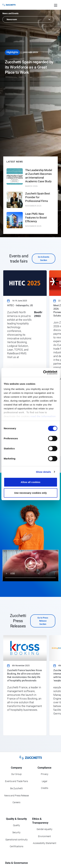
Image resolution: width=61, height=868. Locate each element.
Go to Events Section (44, 259)
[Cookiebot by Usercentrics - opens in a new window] (43, 373)
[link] (25, 363)
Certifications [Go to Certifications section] (17, 846)
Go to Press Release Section (43, 621)
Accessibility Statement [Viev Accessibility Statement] (45, 843)
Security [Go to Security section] (16, 832)
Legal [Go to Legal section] (44, 781)
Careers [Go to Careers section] (16, 802)
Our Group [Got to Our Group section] (16, 774)
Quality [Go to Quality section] (17, 825)
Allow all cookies (30, 482)
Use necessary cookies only (30, 493)
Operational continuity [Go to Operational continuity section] (17, 840)
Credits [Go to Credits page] (45, 788)
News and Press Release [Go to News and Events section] (17, 796)
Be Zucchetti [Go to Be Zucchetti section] (17, 788)
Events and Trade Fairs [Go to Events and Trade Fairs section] (17, 781)
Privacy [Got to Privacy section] (45, 774)
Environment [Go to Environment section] (44, 836)
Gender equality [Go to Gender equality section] (44, 829)
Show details (44, 472)
